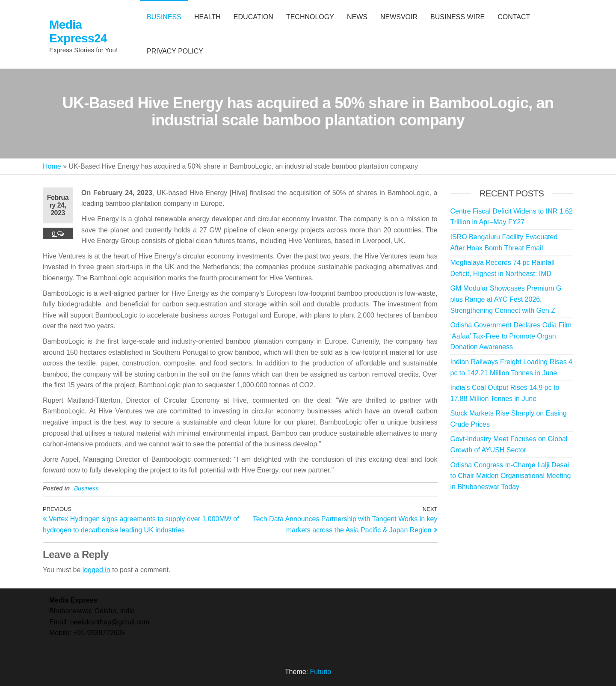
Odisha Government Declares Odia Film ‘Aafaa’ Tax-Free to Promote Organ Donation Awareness (511, 336)
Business (86, 488)
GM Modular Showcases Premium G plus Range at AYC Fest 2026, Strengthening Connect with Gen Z (506, 299)
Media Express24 (78, 31)
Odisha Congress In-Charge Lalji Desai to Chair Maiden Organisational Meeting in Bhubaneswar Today (511, 476)
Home (52, 166)
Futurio (320, 672)
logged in (96, 570)
